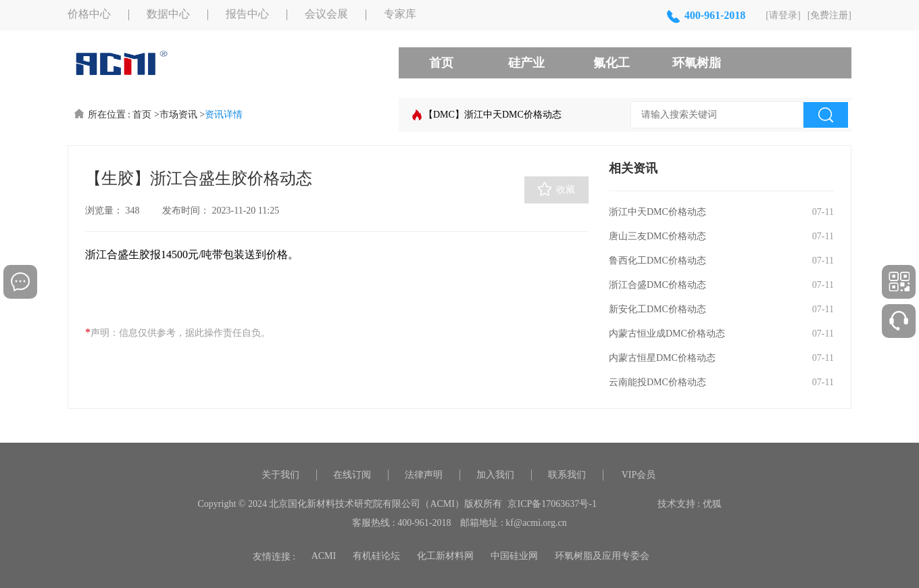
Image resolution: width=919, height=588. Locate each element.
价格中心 (89, 15)
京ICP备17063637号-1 (552, 504)
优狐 (712, 504)
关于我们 (280, 475)
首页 (441, 63)
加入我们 (495, 475)
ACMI (324, 556)
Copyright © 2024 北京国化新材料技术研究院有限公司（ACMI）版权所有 (350, 504)
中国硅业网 (514, 556)
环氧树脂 (697, 63)
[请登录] (783, 15)
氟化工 (612, 63)
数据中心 (168, 15)
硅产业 (526, 63)
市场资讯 (178, 115)
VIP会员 (639, 475)
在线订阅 (352, 475)
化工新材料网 (445, 556)
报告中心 (247, 15)
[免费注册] (829, 15)
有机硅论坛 (376, 556)
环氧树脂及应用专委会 (602, 556)
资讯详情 (224, 115)
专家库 (400, 15)
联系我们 (567, 475)
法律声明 (424, 475)
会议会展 (326, 15)
